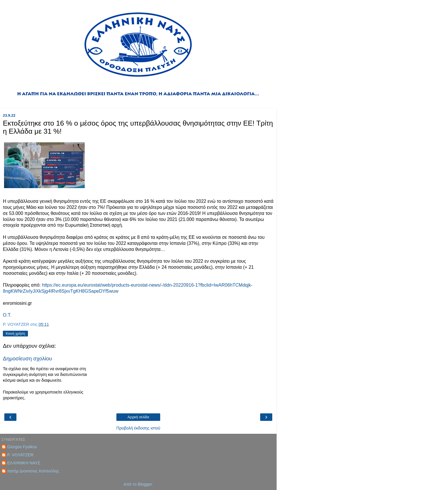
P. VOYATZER (20, 455)
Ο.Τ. (7, 315)
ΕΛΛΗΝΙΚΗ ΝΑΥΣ (24, 463)
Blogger (145, 484)
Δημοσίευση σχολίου (28, 358)
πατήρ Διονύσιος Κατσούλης (33, 471)
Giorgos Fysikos (22, 447)
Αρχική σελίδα (138, 417)
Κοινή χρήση (15, 334)
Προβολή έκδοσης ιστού (138, 428)
